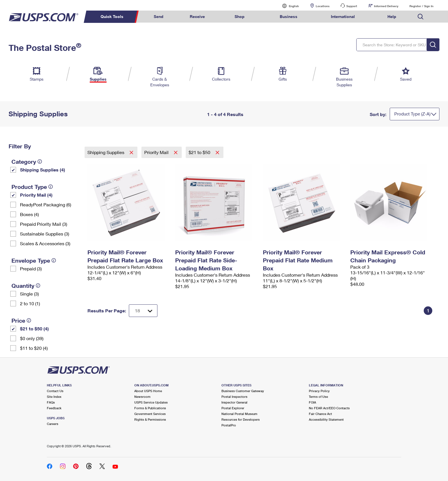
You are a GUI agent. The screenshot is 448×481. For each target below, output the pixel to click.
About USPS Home (148, 391)
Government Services (150, 414)
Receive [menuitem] (197, 16)
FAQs (51, 402)
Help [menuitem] (392, 16)
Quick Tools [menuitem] (112, 16)
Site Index (54, 397)
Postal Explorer (233, 408)
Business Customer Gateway (243, 391)
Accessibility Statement (326, 419)
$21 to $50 (200, 152)
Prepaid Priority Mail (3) (44, 224)
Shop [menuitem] (240, 16)
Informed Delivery (386, 6)
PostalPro (229, 425)
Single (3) (29, 294)
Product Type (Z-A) (412, 114)
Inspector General (234, 402)
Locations (323, 6)
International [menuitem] (343, 16)
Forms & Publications (150, 408)
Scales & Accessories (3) (45, 243)
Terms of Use (318, 397)
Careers (53, 424)
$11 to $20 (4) (34, 348)
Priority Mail (157, 152)
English (288, 6)
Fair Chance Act (320, 414)
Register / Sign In (421, 6)
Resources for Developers (241, 419)
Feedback (54, 408)
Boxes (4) (29, 214)
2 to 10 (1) (30, 303)
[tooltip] (40, 161)
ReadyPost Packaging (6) (46, 204)
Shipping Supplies (106, 152)
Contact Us (55, 391)
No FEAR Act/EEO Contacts (329, 408)
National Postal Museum (239, 414)
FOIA (312, 402)
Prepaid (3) (31, 269)
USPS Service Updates (151, 402)
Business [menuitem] (289, 16)
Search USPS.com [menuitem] (421, 17)
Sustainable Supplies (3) (45, 234)
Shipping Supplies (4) (43, 170)
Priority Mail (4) (36, 195)
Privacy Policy (319, 391)
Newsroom (142, 397)
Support (352, 6)
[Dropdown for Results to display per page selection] (143, 311)
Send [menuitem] (159, 16)
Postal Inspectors (234, 397)
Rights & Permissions (150, 419)
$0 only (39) (32, 338)
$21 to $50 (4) (34, 329)
